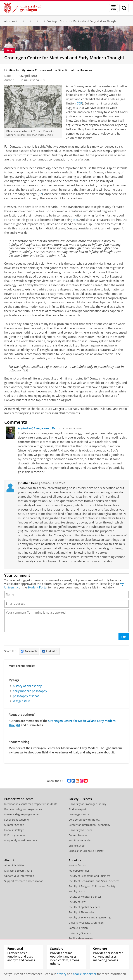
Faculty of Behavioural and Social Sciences (94, 881)
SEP (80, 103)
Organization (27, 21)
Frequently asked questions (21, 840)
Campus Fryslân (78, 928)
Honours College (14, 830)
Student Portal (37, 587)
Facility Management (81, 938)
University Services (80, 933)
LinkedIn (50, 651)
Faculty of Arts (77, 891)
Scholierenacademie (16, 820)
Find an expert (77, 809)
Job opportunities (79, 871)
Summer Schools (14, 825)
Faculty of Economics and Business (90, 876)
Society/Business (80, 799)
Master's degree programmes (22, 814)
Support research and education (24, 881)
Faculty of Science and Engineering (90, 917)
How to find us (77, 865)
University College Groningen (86, 923)
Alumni (9, 860)
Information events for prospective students (31, 804)
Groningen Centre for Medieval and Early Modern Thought (82, 21)
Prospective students (19, 799)
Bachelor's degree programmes (23, 809)
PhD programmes (15, 835)
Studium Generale (80, 840)
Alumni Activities (14, 865)
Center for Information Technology (89, 825)
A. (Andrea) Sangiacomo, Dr (37, 428)
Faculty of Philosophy (20, 21)
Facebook (29, 651)
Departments (34, 21)
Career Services (78, 835)
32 (40, 194)
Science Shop (77, 846)
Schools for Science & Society (86, 851)
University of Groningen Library (87, 804)
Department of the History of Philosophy (41, 21)
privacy (61, 974)
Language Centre (79, 814)
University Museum (80, 830)
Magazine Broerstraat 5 (18, 871)
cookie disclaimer (85, 974)
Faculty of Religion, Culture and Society (92, 886)
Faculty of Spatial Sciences (84, 907)
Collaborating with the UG (84, 820)
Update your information (19, 876)
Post (124, 637)
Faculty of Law (77, 902)
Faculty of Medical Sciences (85, 897)
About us (10, 21)
